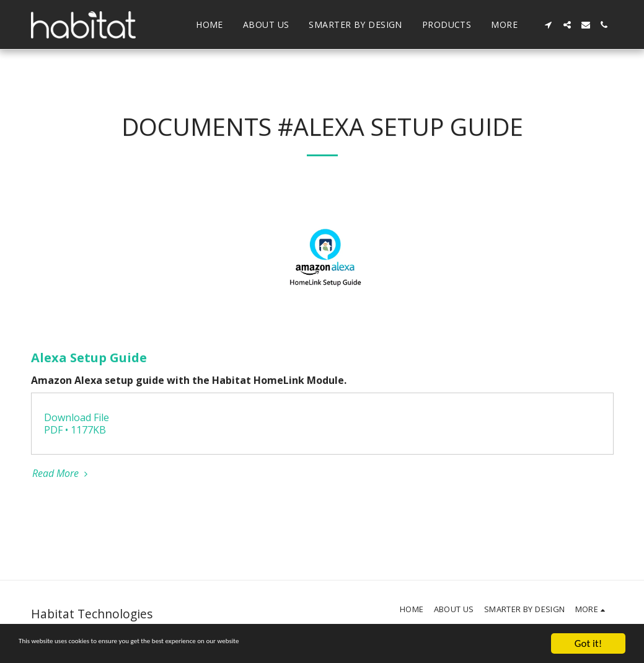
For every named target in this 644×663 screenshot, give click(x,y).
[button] (549, 25)
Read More (62, 473)
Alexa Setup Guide (89, 358)
